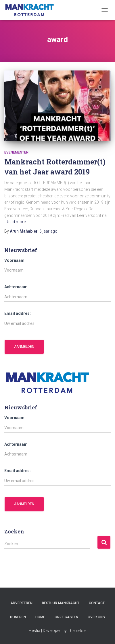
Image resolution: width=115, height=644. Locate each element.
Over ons (96, 617)
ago (48, 231)
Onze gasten (66, 617)
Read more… (17, 222)
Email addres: (18, 313)
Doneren (18, 617)
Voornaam (14, 260)
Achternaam (16, 287)
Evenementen (16, 152)
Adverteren (21, 603)
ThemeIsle (77, 631)
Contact (97, 603)
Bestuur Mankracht (61, 603)
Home (40, 617)
